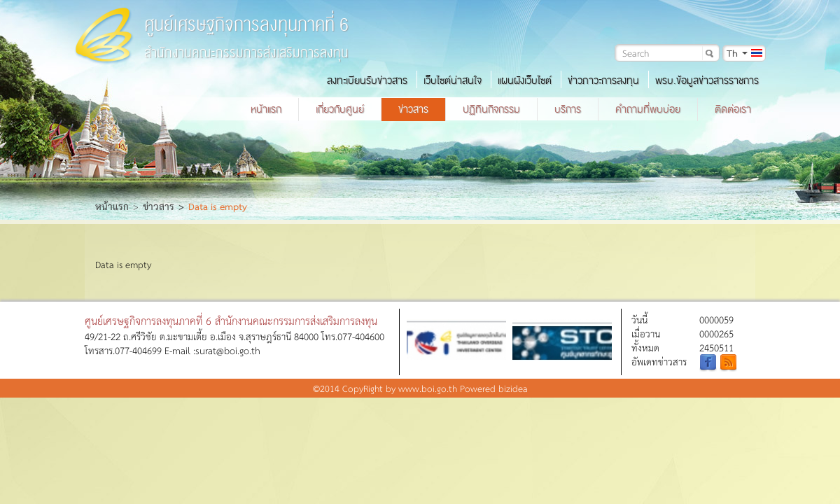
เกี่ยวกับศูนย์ (340, 109)
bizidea (513, 388)
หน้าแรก (266, 109)
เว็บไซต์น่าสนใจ (453, 80)
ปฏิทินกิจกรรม (491, 109)
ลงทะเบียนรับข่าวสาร (367, 80)
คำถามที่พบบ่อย (648, 109)
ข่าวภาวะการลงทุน (603, 80)
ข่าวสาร (413, 109)
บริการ (568, 109)
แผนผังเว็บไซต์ (525, 80)
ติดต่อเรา (733, 109)
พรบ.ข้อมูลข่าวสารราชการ (707, 80)
